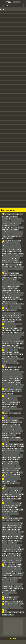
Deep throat (5, 319)
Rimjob (21, 509)
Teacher (4, 569)
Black (8, 247)
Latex (16, 418)
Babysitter (21, 254)
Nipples (4, 477)
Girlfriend (19, 359)
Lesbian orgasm (6, 438)
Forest (11, 348)
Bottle (21, 269)
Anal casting (5, 219)
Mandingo (5, 459)
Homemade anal (16, 380)
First (18, 343)
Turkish (8, 567)
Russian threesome (14, 514)
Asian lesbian (9, 238)
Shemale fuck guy (18, 560)
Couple (10, 284)
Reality (16, 509)
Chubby (15, 275)
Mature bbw (10, 462)
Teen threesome (18, 586)
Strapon (17, 520)
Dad (15, 308)
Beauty (13, 249)
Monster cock (15, 470)
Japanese (7, 396)
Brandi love (5, 256)
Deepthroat (13, 310)
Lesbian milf (17, 427)
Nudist (6, 475)
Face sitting (13, 343)
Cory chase (18, 306)
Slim (7, 556)
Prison (11, 501)
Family (11, 328)
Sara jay (16, 558)
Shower (4, 527)
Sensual (21, 538)
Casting (17, 273)
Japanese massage (12, 398)
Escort (14, 326)
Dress (4, 317)
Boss (21, 256)
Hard (10, 380)
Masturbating (17, 468)
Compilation (5, 275)
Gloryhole (16, 352)
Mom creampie (6, 464)
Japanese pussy (6, 411)
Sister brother (5, 545)
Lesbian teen (18, 429)
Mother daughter (14, 464)
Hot (11, 387)
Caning (4, 286)
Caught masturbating (14, 304)
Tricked (7, 580)
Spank (16, 538)
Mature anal (13, 446)
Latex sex (12, 440)
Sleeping (16, 518)
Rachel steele (7, 503)
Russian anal (5, 509)
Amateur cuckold (19, 232)
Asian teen (21, 221)
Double (9, 313)
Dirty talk (4, 315)
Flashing (7, 337)
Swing (20, 551)
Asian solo (19, 236)
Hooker (11, 378)
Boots (4, 249)
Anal (5, 214)
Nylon (10, 475)
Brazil (21, 262)
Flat (13, 346)
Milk (21, 455)
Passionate (21, 494)
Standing (4, 560)
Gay (10, 350)
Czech (11, 275)
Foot (20, 337)
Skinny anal (10, 527)
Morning (4, 462)
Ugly (10, 597)
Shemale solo (21, 549)
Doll (7, 317)
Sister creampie (11, 554)
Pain (19, 492)
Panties (11, 492)
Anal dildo (19, 223)
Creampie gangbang (10, 297)
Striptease (10, 541)
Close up (18, 297)
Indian (6, 389)
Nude (19, 475)
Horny (22, 385)
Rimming (19, 503)
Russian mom (10, 507)
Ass (22, 214)
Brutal (20, 251)
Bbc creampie (15, 260)
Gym (12, 357)
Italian (20, 389)
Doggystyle (12, 319)
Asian (9, 214)
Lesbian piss (13, 435)
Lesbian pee (5, 433)
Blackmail (18, 245)
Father (12, 337)
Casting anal (10, 288)
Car (18, 282)
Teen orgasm (19, 575)
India (16, 389)
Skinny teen (11, 538)
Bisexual (8, 249)
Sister (6, 518)
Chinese (20, 275)
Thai (14, 564)
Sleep (4, 520)
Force (11, 333)
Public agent (5, 492)
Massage (21, 444)
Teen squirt (5, 588)
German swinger (15, 363)
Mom (6, 444)
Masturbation (10, 449)
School (16, 525)
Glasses (4, 365)
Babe (11, 264)
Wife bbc (10, 606)
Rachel (16, 507)
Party (11, 490)
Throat (10, 588)
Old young (14, 481)
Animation (5, 236)
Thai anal (14, 582)
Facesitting (8, 330)
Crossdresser (14, 278)
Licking (12, 429)
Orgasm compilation (15, 483)
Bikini (17, 256)
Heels (21, 376)
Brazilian (16, 264)
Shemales (15, 543)
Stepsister (5, 536)
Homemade (5, 370)
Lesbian (6, 418)
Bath (15, 267)
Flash (14, 339)
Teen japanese (13, 571)
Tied (14, 573)
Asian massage (14, 230)
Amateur (17, 214)
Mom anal (5, 451)
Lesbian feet (10, 427)
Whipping (21, 604)
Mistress (21, 451)
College (4, 293)
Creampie (12, 273)
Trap (8, 578)
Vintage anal (20, 601)
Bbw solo (15, 254)
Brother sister (14, 247)
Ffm (8, 333)
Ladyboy (11, 418)
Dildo (8, 310)
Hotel (22, 372)
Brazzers (4, 254)
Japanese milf (13, 407)
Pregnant (7, 488)
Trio (3, 573)
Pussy (15, 492)
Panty (8, 499)
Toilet (4, 571)
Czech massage (6, 278)
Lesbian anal (5, 422)
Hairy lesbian (11, 383)
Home (11, 376)
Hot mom (11, 372)
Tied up (14, 593)
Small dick (10, 560)
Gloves (8, 357)
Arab (13, 214)
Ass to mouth (5, 223)
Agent (10, 225)
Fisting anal (10, 335)
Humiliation (18, 383)
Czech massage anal (7, 302)
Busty (9, 260)
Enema (10, 324)
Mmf (16, 451)
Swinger (12, 520)
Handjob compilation (18, 387)
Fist (3, 337)
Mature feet (5, 468)
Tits (3, 580)
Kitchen (16, 413)
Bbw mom (5, 269)
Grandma (15, 354)
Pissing (4, 490)
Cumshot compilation (7, 299)
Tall (12, 586)
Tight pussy (16, 588)
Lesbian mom (15, 420)
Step (19, 534)
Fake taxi (19, 330)
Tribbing (4, 578)
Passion (13, 496)
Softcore (4, 558)
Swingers (4, 525)
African (8, 221)
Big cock (15, 251)
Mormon (9, 470)
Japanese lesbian (14, 400)
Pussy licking (5, 494)
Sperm (9, 551)
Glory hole (13, 359)
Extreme (15, 324)
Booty (10, 262)
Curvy (4, 295)
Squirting (4, 532)
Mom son (11, 444)
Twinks (20, 578)
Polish (19, 499)
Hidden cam (5, 372)
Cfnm (20, 278)
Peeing (8, 496)
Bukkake (12, 245)
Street (9, 562)
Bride (20, 264)
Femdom (16, 328)
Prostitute (18, 496)
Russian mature (6, 505)
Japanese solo (14, 409)
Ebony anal (5, 326)
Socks (20, 558)
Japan (11, 396)
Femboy (16, 333)
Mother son (5, 455)
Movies (11, 468)
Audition (4, 234)
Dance (18, 313)
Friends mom (5, 348)
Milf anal (11, 455)
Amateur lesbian (6, 230)
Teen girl (20, 584)
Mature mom (5, 472)
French (4, 333)
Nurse (14, 475)
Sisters (19, 562)
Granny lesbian (6, 359)
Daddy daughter (11, 322)
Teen (6, 564)
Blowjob (9, 243)
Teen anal (13, 567)
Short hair (11, 549)
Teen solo (14, 569)
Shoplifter (10, 536)
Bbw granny (12, 256)
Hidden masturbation (14, 370)
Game (16, 357)
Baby (7, 264)
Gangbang (15, 350)
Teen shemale (5, 595)
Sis (21, 541)
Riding (12, 505)
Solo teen (16, 541)
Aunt (11, 217)
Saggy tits (4, 541)
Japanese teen (5, 407)
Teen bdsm (13, 591)
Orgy (19, 479)
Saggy (20, 525)
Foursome (17, 335)
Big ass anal (21, 267)
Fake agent (21, 341)
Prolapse (11, 494)
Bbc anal (4, 260)
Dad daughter (17, 317)
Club (15, 293)
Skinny (21, 518)
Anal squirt (21, 227)
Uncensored (15, 597)
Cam (14, 299)
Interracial (11, 389)
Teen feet (12, 575)
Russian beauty (6, 512)
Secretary (4, 538)
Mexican (12, 472)
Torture (20, 569)
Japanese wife (5, 400)
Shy (23, 532)
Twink (19, 571)
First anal (4, 335)
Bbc (13, 243)
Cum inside (10, 293)
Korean (6, 413)
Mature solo (11, 451)
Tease (15, 580)
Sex (15, 549)
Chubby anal (5, 306)
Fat (11, 341)
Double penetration (12, 315)
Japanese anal (5, 402)
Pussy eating (5, 501)
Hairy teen (19, 374)
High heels (16, 385)
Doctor (4, 310)
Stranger (4, 551)
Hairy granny (5, 376)
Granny (6, 350)
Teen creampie (20, 573)
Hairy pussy (5, 380)
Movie (4, 453)
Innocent (12, 391)
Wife (6, 604)
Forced (6, 328)
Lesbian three (19, 440)
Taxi (7, 571)
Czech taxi (5, 284)
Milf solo (4, 457)
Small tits (4, 530)
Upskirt (6, 597)
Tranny (19, 567)
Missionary (9, 453)
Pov (8, 490)
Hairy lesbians (5, 387)
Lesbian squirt (5, 440)
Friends (4, 339)
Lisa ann (4, 427)
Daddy (19, 308)
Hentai (20, 367)
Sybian (20, 545)
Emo (10, 326)
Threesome (19, 564)
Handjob (10, 367)
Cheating (4, 280)
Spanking (4, 523)
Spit (16, 545)
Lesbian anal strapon (16, 438)
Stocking (18, 547)
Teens (9, 569)
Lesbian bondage (13, 433)
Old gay (4, 486)
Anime (4, 221)
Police (4, 496)
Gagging (15, 361)
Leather (20, 431)
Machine (14, 457)
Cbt (13, 286)
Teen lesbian (8, 573)
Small (15, 527)
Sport (4, 556)
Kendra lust (5, 416)
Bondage (19, 241)
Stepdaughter (13, 556)
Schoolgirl (16, 536)
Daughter (7, 308)
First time (22, 333)
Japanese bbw (15, 404)
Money (4, 449)
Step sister (14, 532)
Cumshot (9, 286)
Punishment (14, 499)
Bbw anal (17, 243)
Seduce (22, 536)
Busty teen (5, 271)
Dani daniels (19, 319)
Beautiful (19, 249)
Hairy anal (17, 372)
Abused (9, 234)
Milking (4, 470)
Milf (3, 446)
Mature (16, 444)
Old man (15, 479)
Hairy (6, 367)
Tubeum (9, 2)
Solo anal (14, 562)
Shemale (10, 518)
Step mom (10, 525)
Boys (3, 264)
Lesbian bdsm (5, 435)
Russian (14, 503)
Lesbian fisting (6, 442)
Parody (4, 499)
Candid (4, 288)
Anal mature (14, 227)
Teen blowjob (14, 584)
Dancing (4, 322)
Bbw (6, 241)
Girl (23, 359)
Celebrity (10, 280)
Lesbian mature (6, 431)
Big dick (11, 267)
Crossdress (14, 295)
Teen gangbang (6, 584)
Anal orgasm (5, 217)
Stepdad (14, 534)
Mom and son (20, 446)
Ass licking (11, 232)
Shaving (4, 554)
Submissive (18, 554)
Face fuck (21, 348)
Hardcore (4, 383)
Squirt (8, 520)
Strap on (4, 562)
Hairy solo (16, 376)
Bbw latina (5, 262)
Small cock (14, 551)
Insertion (4, 394)
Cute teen (11, 306)
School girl (5, 549)
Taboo (10, 564)
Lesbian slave (14, 431)
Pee (20, 490)
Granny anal (5, 352)
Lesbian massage (6, 420)
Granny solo (5, 354)
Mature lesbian (16, 453)
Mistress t (20, 457)
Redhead (11, 509)
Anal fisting (12, 223)
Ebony (6, 324)
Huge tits (11, 385)
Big (12, 258)
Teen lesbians (5, 591)
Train (11, 580)
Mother (7, 446)
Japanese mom (18, 396)
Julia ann (4, 398)
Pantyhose (16, 488)
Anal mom (5, 225)
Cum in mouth (5, 282)
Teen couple (14, 578)
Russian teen (18, 505)
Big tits (4, 247)
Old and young (6, 483)
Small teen (10, 558)
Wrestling (4, 606)
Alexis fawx (5, 232)
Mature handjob (19, 472)
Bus (8, 245)
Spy (22, 523)
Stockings (14, 530)
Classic (15, 288)
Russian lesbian (6, 516)
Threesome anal (6, 586)
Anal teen (15, 217)
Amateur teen (16, 225)
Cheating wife (17, 291)
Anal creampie (12, 219)
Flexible (16, 348)
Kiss (20, 413)
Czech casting (20, 284)
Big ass (4, 245)
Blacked (10, 254)
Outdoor (8, 481)
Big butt (10, 269)
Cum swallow (5, 304)
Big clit (8, 258)
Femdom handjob (6, 346)
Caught (15, 280)
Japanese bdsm (6, 409)
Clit (3, 297)
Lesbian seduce (6, 429)
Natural (9, 477)
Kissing (11, 413)
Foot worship (5, 341)
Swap (9, 530)
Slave (18, 523)
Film (16, 337)
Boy (19, 247)
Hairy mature (5, 378)
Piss (11, 488)
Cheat (22, 304)
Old (10, 479)
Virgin (11, 599)
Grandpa (21, 354)
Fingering (15, 341)
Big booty (16, 269)
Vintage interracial (6, 601)
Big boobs (17, 258)
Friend (16, 346)
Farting (22, 343)
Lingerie (20, 422)
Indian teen (18, 391)
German (11, 352)
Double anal (21, 315)
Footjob (14, 330)
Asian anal (19, 219)
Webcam (10, 604)
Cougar (15, 302)
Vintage (6, 599)
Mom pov (17, 455)
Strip (19, 530)
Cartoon (17, 286)
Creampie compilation (7, 291)
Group (4, 357)
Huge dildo (5, 385)
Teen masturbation (7, 582)
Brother (4, 251)
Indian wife (10, 394)
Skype (10, 543)
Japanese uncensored (15, 402)
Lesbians (21, 418)
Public (21, 488)
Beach (14, 241)
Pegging (16, 490)
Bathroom (10, 251)
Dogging (4, 313)
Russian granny (14, 512)
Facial (22, 335)
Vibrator (14, 601)
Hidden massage (18, 378)
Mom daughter (16, 459)
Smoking (14, 523)
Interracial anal (6, 391)
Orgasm (6, 479)
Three (21, 588)
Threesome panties (7, 593)
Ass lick (21, 234)
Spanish (19, 556)
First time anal (5, 343)
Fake (18, 339)
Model (10, 459)
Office (4, 481)
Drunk (12, 308)
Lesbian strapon (13, 422)
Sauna (9, 532)
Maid (21, 449)
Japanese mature (6, 404)
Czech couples (20, 293)
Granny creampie (6, 363)
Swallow (20, 527)
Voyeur (15, 599)
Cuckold (6, 273)
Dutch (11, 317)
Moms (9, 457)
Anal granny (15, 234)
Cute (14, 284)
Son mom (5, 543)
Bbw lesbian (5, 267)
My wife (18, 466)
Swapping (12, 547)
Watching (16, 604)
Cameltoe (20, 295)
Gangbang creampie (7, 361)
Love (20, 433)
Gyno (10, 354)
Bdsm (9, 241)
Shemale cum (5, 547)
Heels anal (13, 374)
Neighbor (14, 477)
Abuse (4, 238)
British (4, 243)
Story (19, 532)
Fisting (21, 328)
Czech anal (19, 299)
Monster (16, 462)
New (19, 477)
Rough (4, 507)
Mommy (16, 449)
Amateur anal (14, 221)
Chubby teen (13, 282)
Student (12, 545)
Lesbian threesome (15, 425)
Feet (3, 330)
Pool (16, 494)
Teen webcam (5, 575)
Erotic (20, 324)
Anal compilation (6, 227)
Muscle (13, 466)
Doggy (14, 313)
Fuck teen (9, 339)
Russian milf (5, 514)
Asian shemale (12, 236)
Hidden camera (6, 374)
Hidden (15, 367)
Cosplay (8, 295)
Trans (4, 567)
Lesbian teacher (6, 425)
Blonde (4, 258)
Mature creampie (6, 466)
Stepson (9, 534)
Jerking (20, 409)
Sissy (9, 523)
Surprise (4, 534)
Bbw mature (16, 262)
